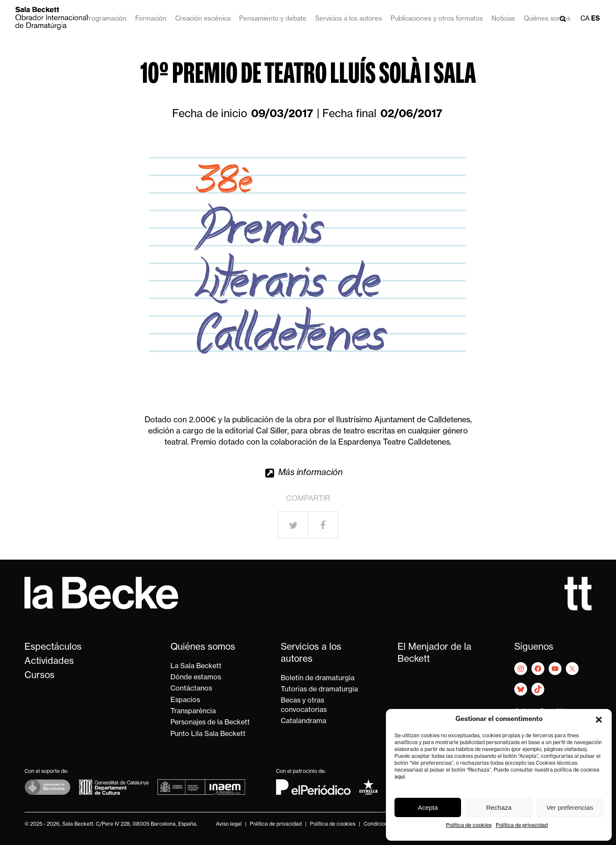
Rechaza (499, 807)
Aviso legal (229, 824)
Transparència (193, 712)
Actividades (49, 662)
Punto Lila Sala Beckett (208, 734)
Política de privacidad (522, 826)
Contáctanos (191, 689)
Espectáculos (53, 647)
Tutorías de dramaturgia (319, 690)
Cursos (39, 676)
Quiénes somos (547, 19)
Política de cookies (469, 826)
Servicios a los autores (349, 19)
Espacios (185, 700)
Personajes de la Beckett (210, 723)
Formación (151, 19)
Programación (106, 19)
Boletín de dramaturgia (318, 678)
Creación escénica (203, 19)
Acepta (428, 807)
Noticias (503, 19)
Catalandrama (303, 721)
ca (585, 19)
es (595, 19)
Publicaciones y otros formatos (437, 19)
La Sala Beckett (196, 666)
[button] (599, 720)
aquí (400, 777)
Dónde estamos (196, 678)
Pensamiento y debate (273, 19)
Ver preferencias (570, 807)
